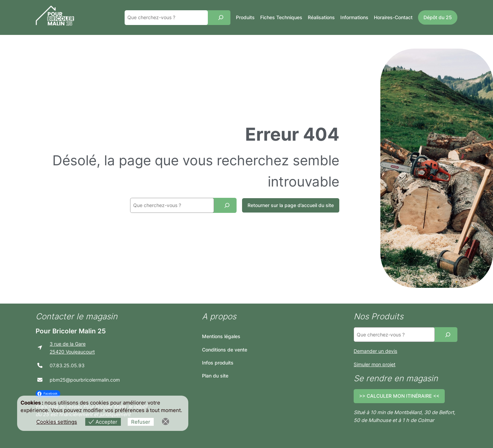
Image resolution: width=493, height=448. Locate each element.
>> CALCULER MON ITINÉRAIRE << (399, 396)
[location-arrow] (40, 348)
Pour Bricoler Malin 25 (71, 331)
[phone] (40, 365)
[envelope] (40, 380)
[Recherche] (221, 18)
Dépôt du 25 (438, 17)
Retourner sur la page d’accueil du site (291, 205)
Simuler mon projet (375, 364)
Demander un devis (375, 351)
